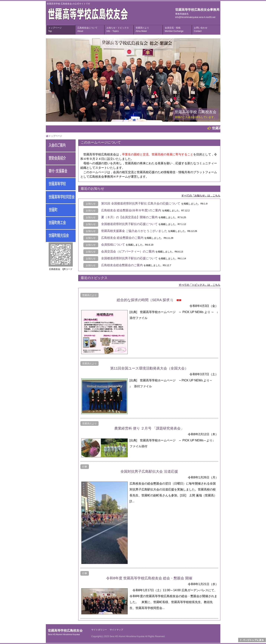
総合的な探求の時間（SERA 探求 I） (146, 300)
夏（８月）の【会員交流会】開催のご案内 (129, 217)
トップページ (55, 29)
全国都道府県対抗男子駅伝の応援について (129, 224)
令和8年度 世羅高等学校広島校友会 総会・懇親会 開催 (149, 578)
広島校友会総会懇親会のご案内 (122, 265)
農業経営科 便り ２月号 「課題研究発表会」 (149, 428)
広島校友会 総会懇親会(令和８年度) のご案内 (131, 210)
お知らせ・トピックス (118, 29)
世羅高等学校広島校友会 (65, 632)
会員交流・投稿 (174, 29)
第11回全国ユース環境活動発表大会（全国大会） (149, 368)
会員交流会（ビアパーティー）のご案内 (128, 251)
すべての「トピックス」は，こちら (200, 285)
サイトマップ (116, 630)
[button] (126, 119)
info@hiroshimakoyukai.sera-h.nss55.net (195, 17)
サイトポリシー (99, 630)
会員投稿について (113, 245)
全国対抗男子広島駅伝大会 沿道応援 (149, 471)
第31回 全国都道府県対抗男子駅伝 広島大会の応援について (141, 203)
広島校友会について (87, 29)
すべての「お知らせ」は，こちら (201, 196)
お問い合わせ (201, 29)
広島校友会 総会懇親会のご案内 (122, 238)
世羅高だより (142, 29)
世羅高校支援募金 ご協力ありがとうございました (134, 231)
